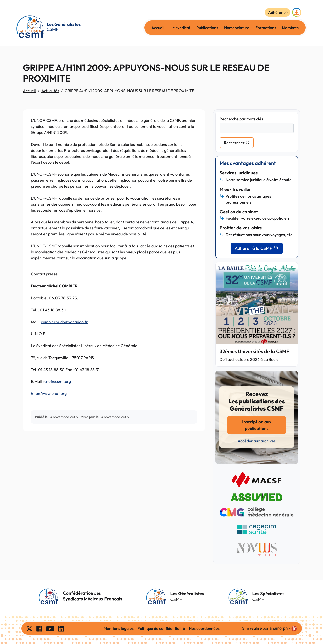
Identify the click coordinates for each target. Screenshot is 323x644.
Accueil (158, 28)
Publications (207, 28)
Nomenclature (237, 28)
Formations (266, 28)
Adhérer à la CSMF (257, 248)
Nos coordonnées (204, 628)
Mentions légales (119, 628)
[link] (283, 629)
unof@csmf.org (58, 381)
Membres (290, 28)
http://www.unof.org (49, 393)
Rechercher (234, 143)
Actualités (50, 91)
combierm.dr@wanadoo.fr (64, 322)
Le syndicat (180, 28)
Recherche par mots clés (241, 119)
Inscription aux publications (257, 425)
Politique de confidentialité (161, 628)
